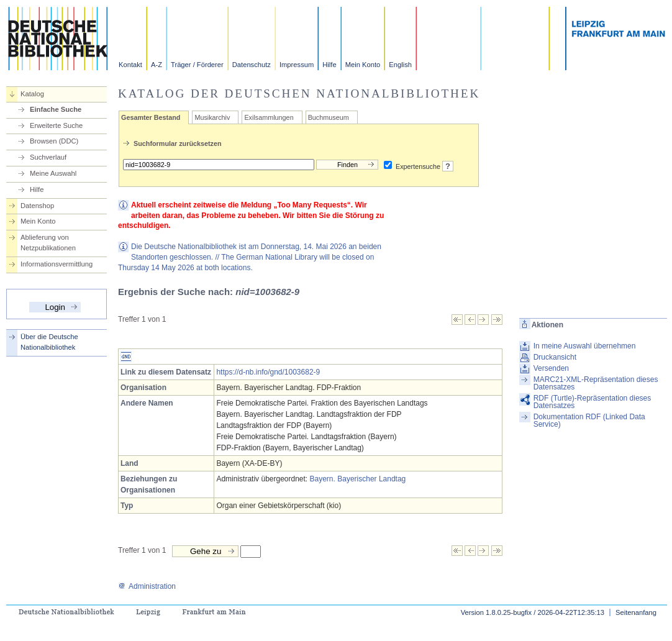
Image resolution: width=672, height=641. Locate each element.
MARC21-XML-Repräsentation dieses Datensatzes (596, 383)
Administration (147, 586)
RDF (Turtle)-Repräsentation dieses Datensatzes (593, 402)
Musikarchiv (212, 117)
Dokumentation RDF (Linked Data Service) (589, 421)
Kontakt (130, 65)
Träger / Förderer (197, 65)
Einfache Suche (56, 109)
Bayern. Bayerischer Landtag (358, 479)
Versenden (551, 368)
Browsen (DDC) (54, 141)
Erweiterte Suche (56, 125)
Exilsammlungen (269, 117)
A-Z (157, 65)
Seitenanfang (636, 612)
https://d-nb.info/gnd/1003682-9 (268, 372)
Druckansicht (555, 357)
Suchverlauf (48, 157)
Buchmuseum (329, 117)
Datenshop (37, 206)
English (400, 65)
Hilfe (329, 65)
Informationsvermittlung (57, 264)
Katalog (32, 94)
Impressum (297, 65)
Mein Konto (363, 65)
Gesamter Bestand (151, 117)
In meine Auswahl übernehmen (585, 346)
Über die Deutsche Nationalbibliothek (49, 342)
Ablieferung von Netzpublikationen (48, 243)
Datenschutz (252, 65)
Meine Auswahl (53, 173)
